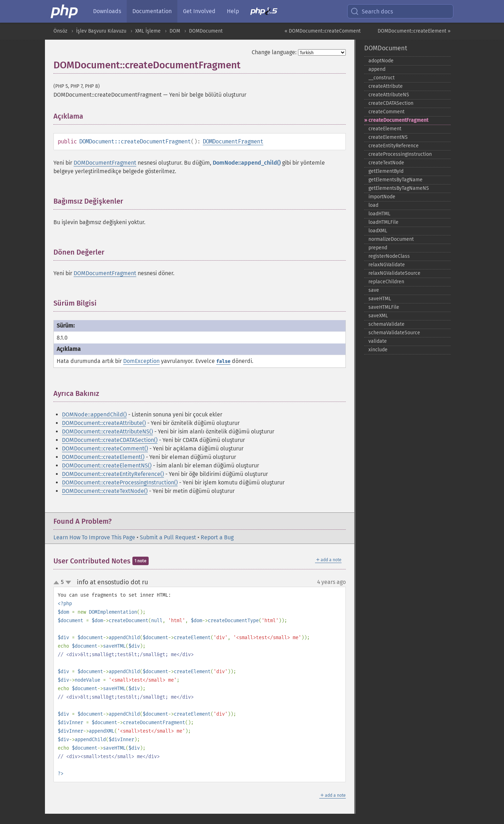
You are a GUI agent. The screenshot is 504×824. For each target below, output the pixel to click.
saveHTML (380, 299)
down (68, 583)
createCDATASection (391, 103)
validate (378, 341)
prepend (378, 248)
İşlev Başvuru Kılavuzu (101, 31)
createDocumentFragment (398, 120)
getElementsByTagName (396, 180)
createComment (386, 112)
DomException (141, 361)
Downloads (107, 11)
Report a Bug (217, 537)
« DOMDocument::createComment (323, 31)
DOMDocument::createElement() (103, 457)
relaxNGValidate (387, 265)
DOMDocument (206, 31)
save (374, 290)
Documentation (152, 11)
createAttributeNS (389, 95)
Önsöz (60, 31)
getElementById (386, 171)
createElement (385, 129)
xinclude (378, 350)
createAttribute (386, 86)
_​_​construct (382, 78)
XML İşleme (148, 31)
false (223, 361)
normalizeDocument (391, 239)
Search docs (372, 11)
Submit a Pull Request (168, 537)
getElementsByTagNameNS (399, 188)
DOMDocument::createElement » (414, 31)
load (373, 205)
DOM (175, 31)
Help (233, 11)
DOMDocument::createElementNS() (107, 465)
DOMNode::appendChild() (94, 414)
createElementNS (388, 137)
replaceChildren (386, 282)
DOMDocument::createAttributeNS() (107, 431)
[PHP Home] (65, 11)
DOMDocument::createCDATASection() (110, 440)
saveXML (378, 316)
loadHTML (379, 214)
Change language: (274, 52)
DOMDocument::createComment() (105, 448)
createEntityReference (394, 146)
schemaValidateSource (394, 333)
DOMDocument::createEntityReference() (113, 474)
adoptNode (381, 61)
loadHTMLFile (383, 222)
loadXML (378, 231)
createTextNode (386, 163)
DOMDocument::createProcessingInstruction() (120, 482)
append (377, 69)
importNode (382, 197)
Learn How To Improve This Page (94, 537)
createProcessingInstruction (400, 154)
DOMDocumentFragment (233, 141)
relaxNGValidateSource (394, 273)
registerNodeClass (389, 256)
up (58, 583)
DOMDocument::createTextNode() (105, 491)
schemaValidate (386, 324)
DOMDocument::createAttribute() (104, 423)
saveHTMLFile (384, 307)
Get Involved (199, 11)
